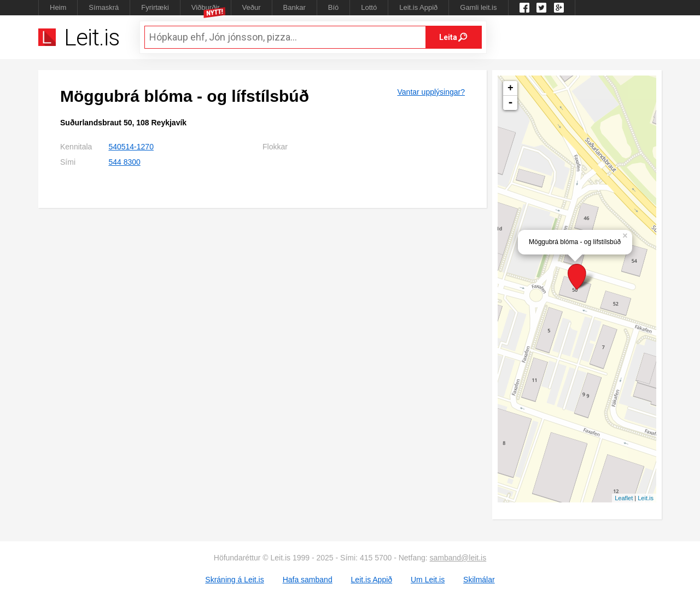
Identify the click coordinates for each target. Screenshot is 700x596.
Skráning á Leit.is (234, 580)
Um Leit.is (428, 580)
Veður (252, 7)
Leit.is (646, 498)
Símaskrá (104, 7)
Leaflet (624, 498)
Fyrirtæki (155, 7)
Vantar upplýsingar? (431, 92)
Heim (58, 7)
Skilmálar (479, 580)
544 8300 (124, 162)
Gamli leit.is (478, 7)
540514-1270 (131, 147)
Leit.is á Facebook (524, 8)
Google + (559, 8)
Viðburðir (206, 7)
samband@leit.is (458, 558)
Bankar (294, 7)
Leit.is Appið (418, 7)
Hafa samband (308, 580)
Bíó (334, 7)
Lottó (369, 7)
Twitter (541, 8)
